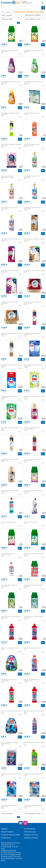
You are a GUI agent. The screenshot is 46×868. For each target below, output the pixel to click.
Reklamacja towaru (30, 832)
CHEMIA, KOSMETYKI (6, 12)
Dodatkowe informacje (31, 838)
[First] (13, 23)
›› (33, 23)
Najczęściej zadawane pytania (10, 835)
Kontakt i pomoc (6, 838)
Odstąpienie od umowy (31, 835)
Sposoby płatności (30, 829)
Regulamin (4, 829)
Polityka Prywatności (7, 832)
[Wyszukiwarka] (21, 8)
